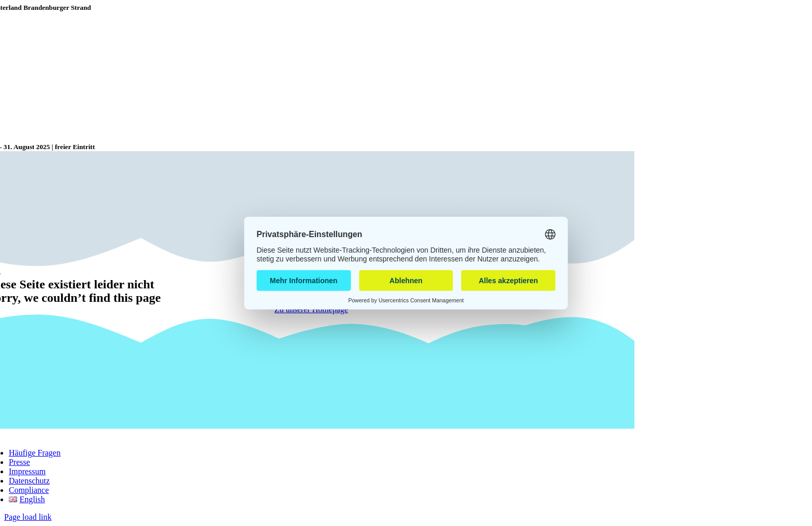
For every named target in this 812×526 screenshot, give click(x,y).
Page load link (28, 517)
